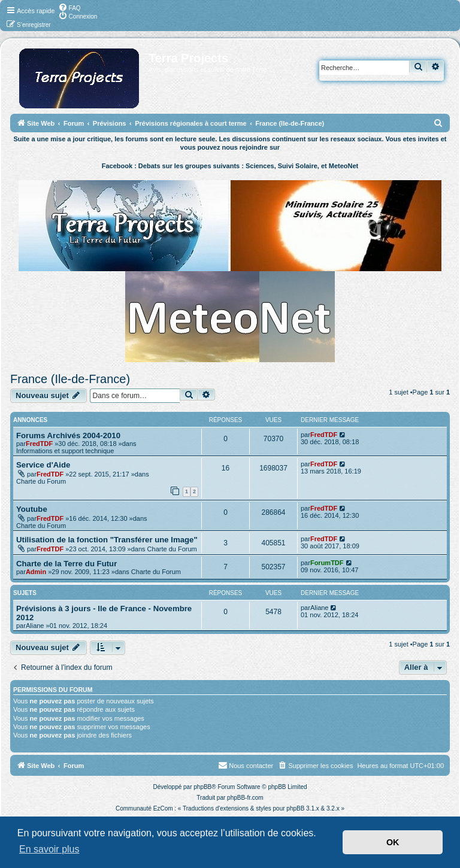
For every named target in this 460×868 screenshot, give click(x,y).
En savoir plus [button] (49, 849)
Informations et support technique (65, 451)
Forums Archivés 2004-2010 (68, 435)
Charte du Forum (41, 481)
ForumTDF (327, 563)
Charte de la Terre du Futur (66, 564)
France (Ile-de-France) (70, 379)
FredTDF (39, 444)
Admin (36, 572)
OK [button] (393, 842)
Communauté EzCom (144, 808)
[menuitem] (69, 7)
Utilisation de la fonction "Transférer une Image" (107, 540)
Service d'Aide (43, 465)
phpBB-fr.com (245, 798)
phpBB (202, 787)
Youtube (32, 509)
